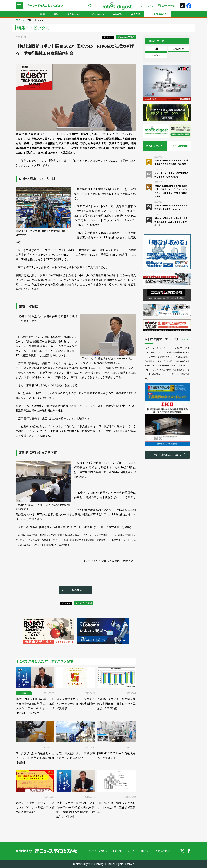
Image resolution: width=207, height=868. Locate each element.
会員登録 (135, 14)
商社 (156, 49)
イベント (156, 55)
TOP (18, 20)
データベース (98, 14)
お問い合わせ (168, 6)
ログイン (150, 6)
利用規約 (118, 851)
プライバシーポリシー (139, 851)
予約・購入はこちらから (167, 455)
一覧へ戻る (76, 590)
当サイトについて (98, 851)
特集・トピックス (35, 20)
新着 (43, 14)
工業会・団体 (179, 49)
